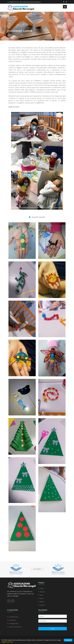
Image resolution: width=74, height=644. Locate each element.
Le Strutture (12, 620)
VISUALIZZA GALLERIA (38, 217)
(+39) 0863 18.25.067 (14, 2)
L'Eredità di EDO (13, 617)
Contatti (42, 605)
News (41, 595)
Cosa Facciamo (17, 35)
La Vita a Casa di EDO (15, 627)
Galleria (42, 602)
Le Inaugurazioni (13, 623)
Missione (42, 592)
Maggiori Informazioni (7, 642)
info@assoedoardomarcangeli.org (31, 2)
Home (9, 35)
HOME (42, 588)
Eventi (42, 598)
